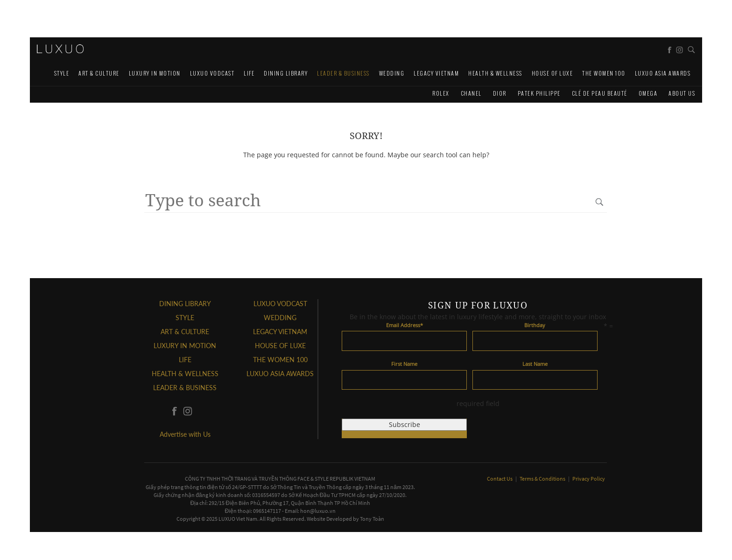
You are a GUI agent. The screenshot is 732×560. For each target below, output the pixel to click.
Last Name (535, 364)
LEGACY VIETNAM (436, 73)
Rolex (441, 93)
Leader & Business (343, 73)
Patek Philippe (539, 93)
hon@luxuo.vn (318, 511)
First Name (404, 364)
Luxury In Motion (155, 73)
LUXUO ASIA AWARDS (663, 73)
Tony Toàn (372, 519)
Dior (500, 93)
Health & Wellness (495, 73)
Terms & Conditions (543, 479)
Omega (648, 93)
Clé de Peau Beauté (600, 93)
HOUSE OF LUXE (553, 73)
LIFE (249, 73)
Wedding (392, 73)
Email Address (405, 325)
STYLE (62, 73)
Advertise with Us (185, 434)
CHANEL (471, 93)
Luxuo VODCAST (212, 73)
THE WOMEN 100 (604, 73)
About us (682, 93)
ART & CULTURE (99, 73)
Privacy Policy (589, 479)
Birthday (535, 325)
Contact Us (500, 479)
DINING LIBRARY (286, 73)
